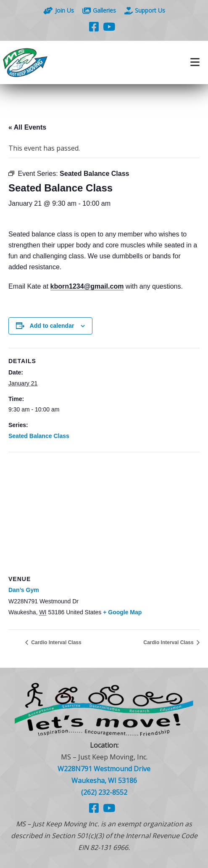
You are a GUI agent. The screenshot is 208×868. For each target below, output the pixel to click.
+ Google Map (122, 612)
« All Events (27, 127)
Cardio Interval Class (56, 642)
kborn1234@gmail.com (87, 286)
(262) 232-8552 (104, 792)
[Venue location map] (104, 513)
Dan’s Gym (24, 590)
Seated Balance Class (39, 436)
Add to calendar (52, 326)
